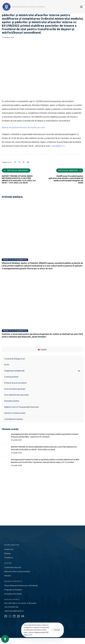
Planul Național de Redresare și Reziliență (21, 585)
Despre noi (9, 549)
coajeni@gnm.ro (58, 146)
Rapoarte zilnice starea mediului (17, 571)
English (42, 349)
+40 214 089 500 (11, 607)
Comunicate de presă (13, 567)
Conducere (9, 557)
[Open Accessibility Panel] (5, 639)
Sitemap (7, 553)
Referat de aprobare (11, 127)
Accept (57, 630)
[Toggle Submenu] (79, 371)
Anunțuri (8, 576)
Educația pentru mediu (13, 594)
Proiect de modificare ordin (33, 127)
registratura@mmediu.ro (14, 611)
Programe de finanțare (13, 590)
